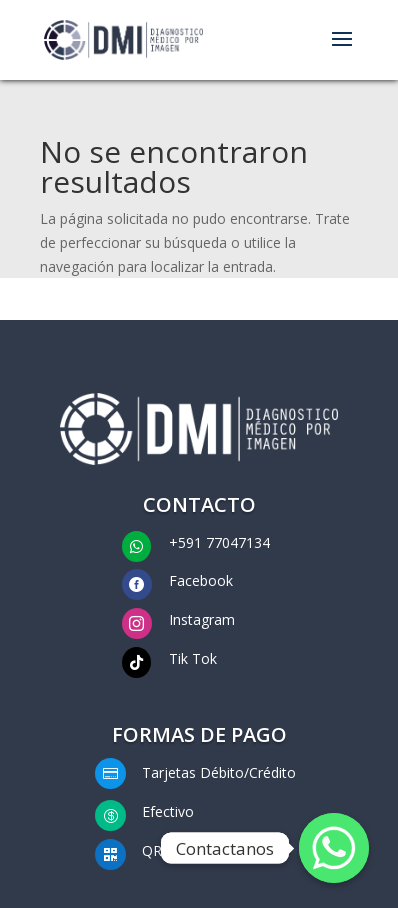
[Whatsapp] (334, 848)
